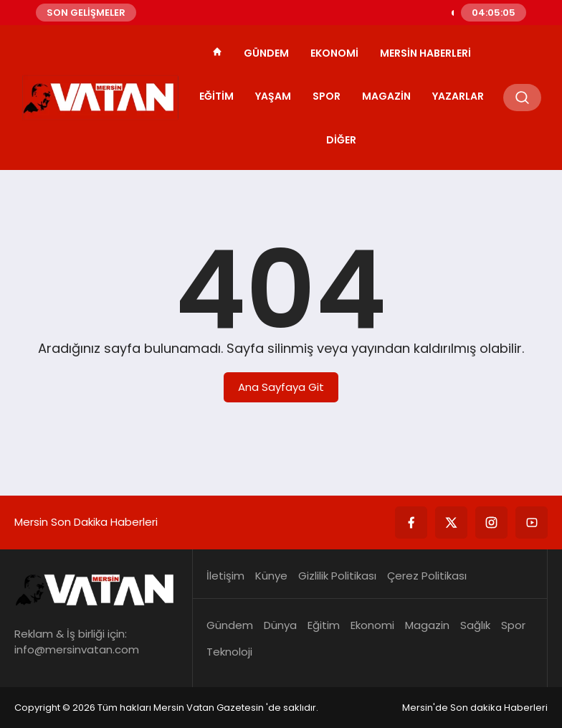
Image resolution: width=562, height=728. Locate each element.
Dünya (280, 625)
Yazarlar (458, 96)
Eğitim (216, 96)
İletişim (225, 576)
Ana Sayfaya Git (281, 387)
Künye (271, 576)
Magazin (386, 96)
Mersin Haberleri (425, 53)
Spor (327, 96)
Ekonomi (334, 53)
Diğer (341, 140)
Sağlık (475, 625)
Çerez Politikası (427, 576)
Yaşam (273, 96)
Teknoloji (229, 652)
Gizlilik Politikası (337, 576)
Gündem (266, 53)
